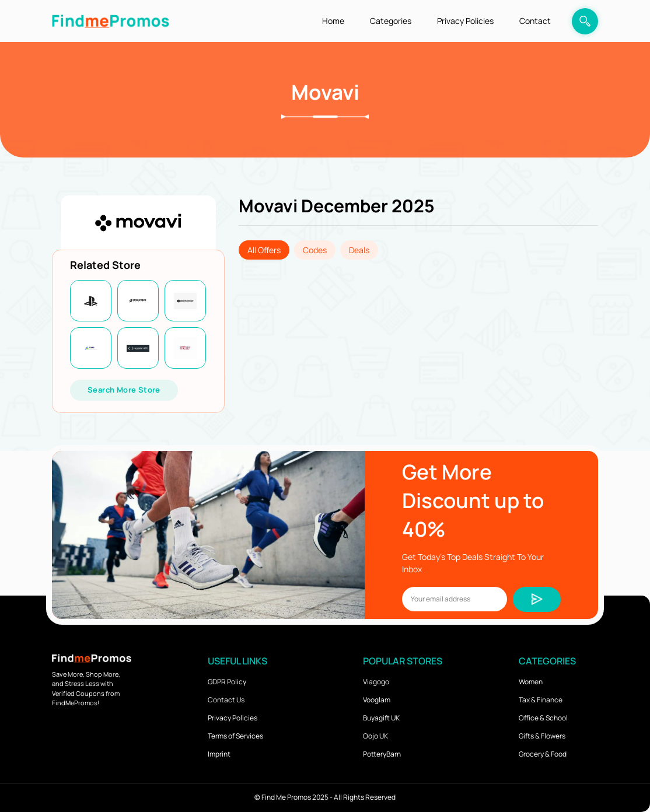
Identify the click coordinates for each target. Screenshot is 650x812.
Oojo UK (375, 736)
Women (531, 682)
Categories (391, 21)
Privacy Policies (465, 21)
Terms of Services (235, 736)
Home (333, 21)
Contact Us (226, 700)
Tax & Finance (541, 700)
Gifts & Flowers (542, 736)
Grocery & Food (543, 754)
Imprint (219, 754)
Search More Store (124, 390)
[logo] (110, 21)
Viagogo (376, 682)
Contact (535, 21)
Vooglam (377, 700)
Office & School (543, 718)
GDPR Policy (227, 682)
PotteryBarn (382, 754)
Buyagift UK (381, 718)
